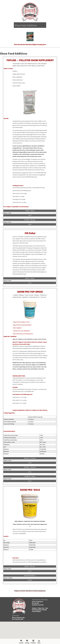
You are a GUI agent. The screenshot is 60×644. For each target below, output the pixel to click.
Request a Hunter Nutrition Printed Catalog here (30, 591)
